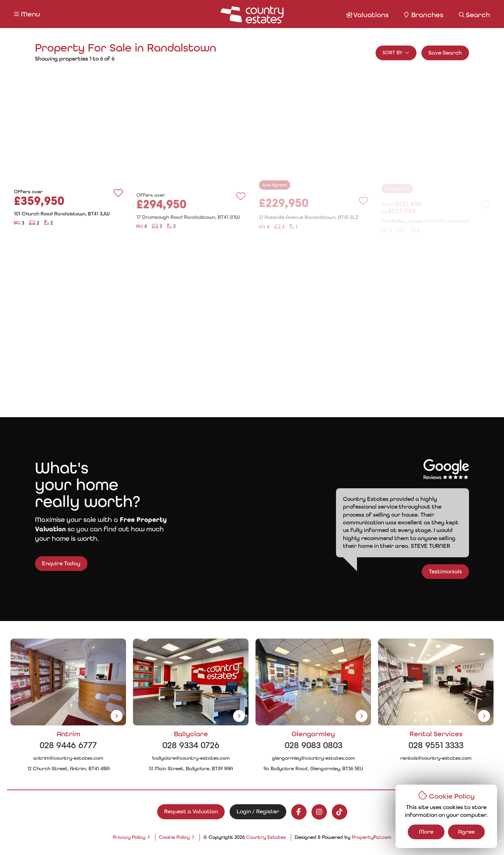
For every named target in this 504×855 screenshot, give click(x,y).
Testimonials (458, 571)
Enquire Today (48, 563)
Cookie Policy (174, 837)
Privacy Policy (129, 837)
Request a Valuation (191, 811)
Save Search (445, 53)
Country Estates (266, 837)
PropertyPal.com (372, 837)
